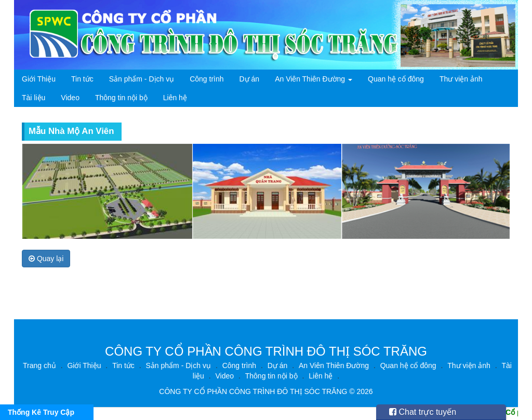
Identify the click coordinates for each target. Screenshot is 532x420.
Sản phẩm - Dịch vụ (142, 79)
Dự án (250, 79)
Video (70, 98)
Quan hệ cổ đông (396, 79)
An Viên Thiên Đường (314, 79)
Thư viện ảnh (461, 79)
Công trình (207, 79)
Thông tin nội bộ (121, 98)
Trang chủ (39, 365)
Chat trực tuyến (423, 412)
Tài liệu (34, 98)
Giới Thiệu (39, 79)
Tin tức (82, 79)
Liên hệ (175, 98)
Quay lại (46, 259)
